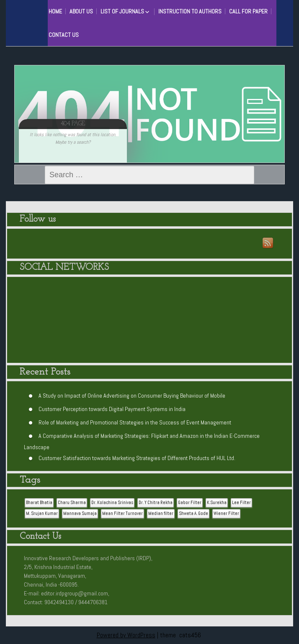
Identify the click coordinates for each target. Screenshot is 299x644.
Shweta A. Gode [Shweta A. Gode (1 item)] (193, 513)
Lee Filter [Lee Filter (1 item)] (241, 503)
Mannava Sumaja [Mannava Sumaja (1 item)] (80, 513)
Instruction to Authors (190, 11)
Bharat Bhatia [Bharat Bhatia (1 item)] (39, 503)
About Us (81, 11)
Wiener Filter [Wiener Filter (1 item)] (226, 513)
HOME (55, 11)
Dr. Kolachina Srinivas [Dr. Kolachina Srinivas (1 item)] (112, 503)
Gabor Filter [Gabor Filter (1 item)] (190, 503)
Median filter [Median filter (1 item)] (161, 513)
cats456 (190, 635)
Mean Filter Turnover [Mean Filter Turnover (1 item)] (122, 513)
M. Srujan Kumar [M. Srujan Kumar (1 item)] (42, 513)
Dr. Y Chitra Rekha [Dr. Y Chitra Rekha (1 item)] (156, 503)
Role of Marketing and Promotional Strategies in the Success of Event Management (135, 422)
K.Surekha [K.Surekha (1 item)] (217, 503)
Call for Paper (248, 11)
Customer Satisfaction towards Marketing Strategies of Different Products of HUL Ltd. (137, 458)
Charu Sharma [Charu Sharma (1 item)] (72, 503)
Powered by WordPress (126, 635)
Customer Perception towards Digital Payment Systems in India (112, 409)
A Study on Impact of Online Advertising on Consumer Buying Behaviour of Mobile (132, 395)
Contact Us (64, 35)
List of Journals (122, 11)
